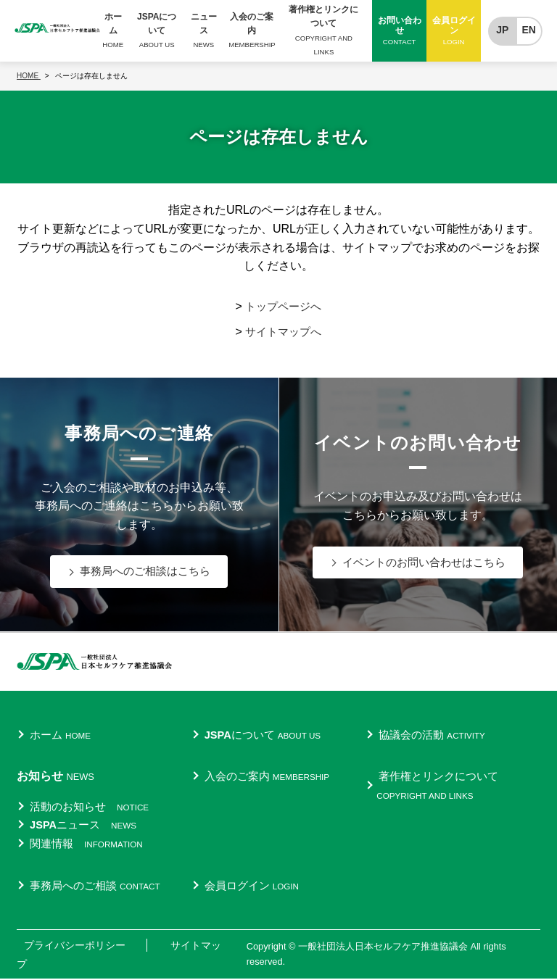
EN (529, 30)
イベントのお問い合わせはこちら (424, 563)
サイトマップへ (284, 332)
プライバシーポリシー (75, 946)
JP (502, 30)
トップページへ (284, 306)
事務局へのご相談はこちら (145, 572)
